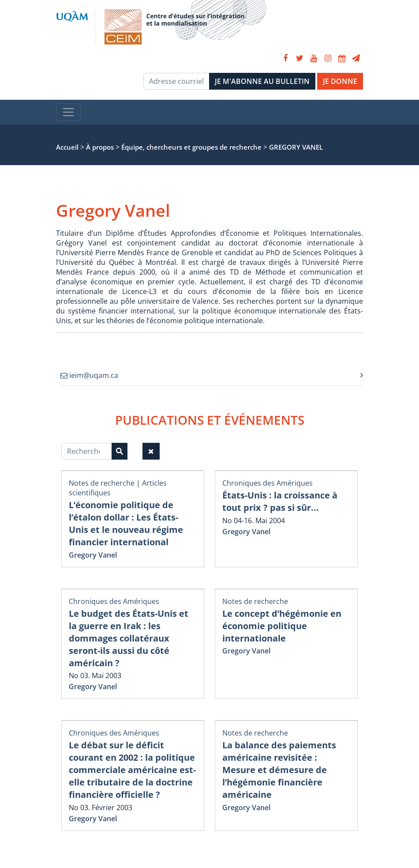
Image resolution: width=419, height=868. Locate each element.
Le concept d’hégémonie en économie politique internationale (282, 626)
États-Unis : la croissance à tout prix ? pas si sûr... (280, 501)
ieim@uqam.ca (89, 375)
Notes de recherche (102, 483)
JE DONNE (340, 81)
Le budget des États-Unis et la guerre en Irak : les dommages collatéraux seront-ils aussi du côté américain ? (129, 638)
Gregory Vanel (93, 555)
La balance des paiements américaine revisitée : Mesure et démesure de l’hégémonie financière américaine (279, 770)
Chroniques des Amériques (267, 483)
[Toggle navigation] (68, 112)
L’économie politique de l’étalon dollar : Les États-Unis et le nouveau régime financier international (126, 523)
